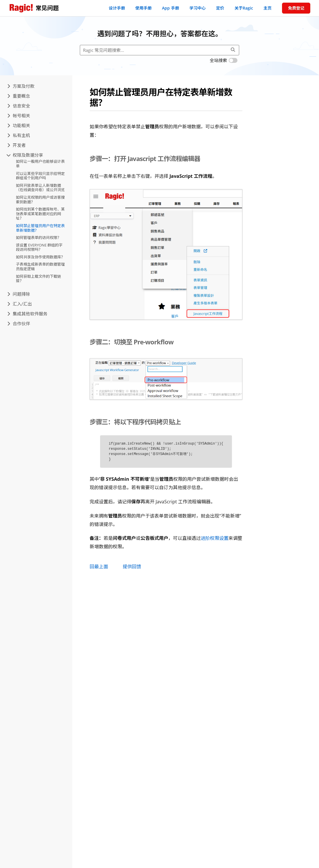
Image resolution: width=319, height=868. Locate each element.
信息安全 (19, 106)
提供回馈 (132, 567)
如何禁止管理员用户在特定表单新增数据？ (40, 228)
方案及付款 (21, 86)
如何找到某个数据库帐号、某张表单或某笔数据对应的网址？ (40, 214)
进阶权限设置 (215, 538)
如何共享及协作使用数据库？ (40, 257)
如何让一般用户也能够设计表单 (40, 164)
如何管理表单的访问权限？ (38, 237)
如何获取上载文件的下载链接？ (38, 279)
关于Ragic (244, 8)
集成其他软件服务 (27, 314)
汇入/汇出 (20, 304)
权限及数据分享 (25, 155)
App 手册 (170, 8)
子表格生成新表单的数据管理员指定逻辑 (40, 266)
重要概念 (19, 96)
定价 (220, 8)
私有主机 (19, 135)
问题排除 (19, 294)
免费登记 (296, 8)
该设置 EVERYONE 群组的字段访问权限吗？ (39, 247)
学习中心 (198, 8)
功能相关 (19, 125)
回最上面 (99, 567)
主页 (268, 8)
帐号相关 (19, 116)
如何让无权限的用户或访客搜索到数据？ (40, 200)
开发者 (16, 145)
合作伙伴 (19, 324)
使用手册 (143, 8)
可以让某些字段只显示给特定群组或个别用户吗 (40, 176)
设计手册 (117, 8)
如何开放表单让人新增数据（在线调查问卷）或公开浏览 (40, 188)
